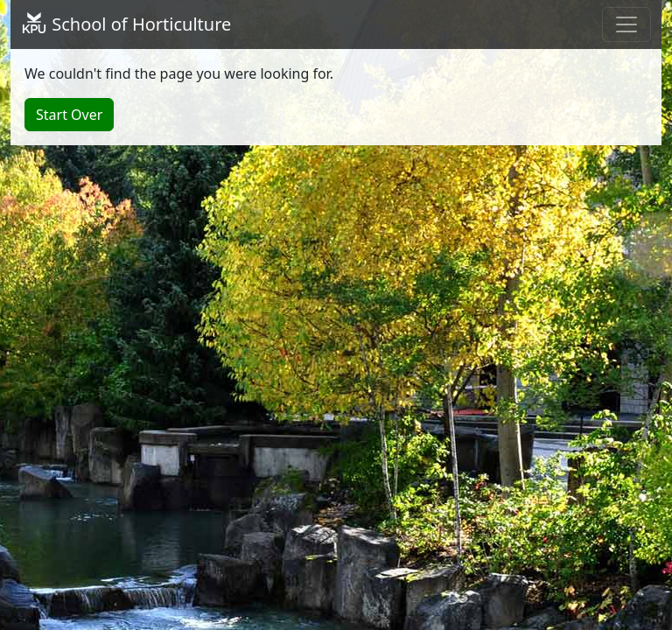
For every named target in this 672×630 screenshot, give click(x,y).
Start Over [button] (69, 115)
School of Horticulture (126, 24)
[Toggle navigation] (626, 24)
